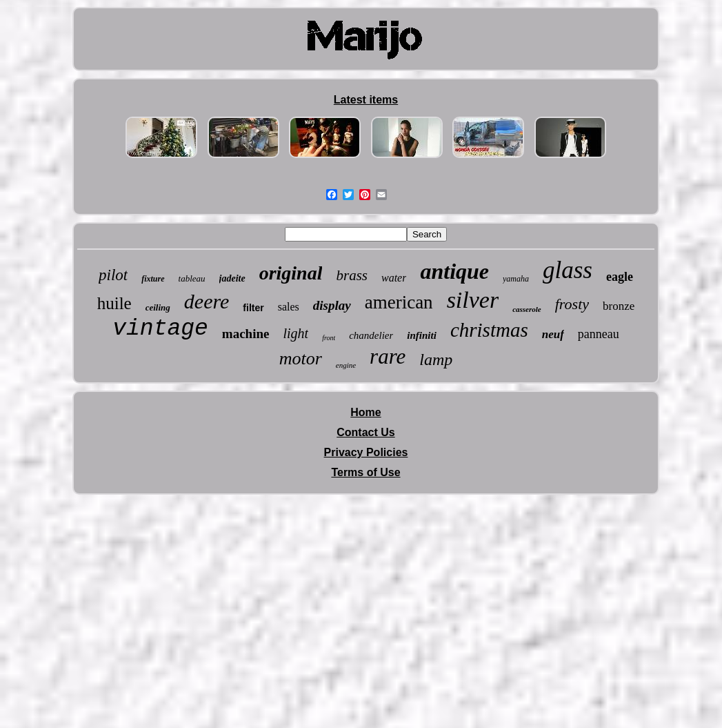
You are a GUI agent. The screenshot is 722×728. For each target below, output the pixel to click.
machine (246, 334)
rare (388, 356)
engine (346, 365)
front (329, 338)
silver (473, 300)
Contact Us (365, 432)
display (332, 305)
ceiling (158, 307)
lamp (436, 360)
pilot (113, 275)
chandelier (371, 335)
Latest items (366, 100)
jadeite (232, 278)
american (399, 302)
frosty (572, 304)
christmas (489, 330)
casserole (527, 309)
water (394, 278)
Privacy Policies (366, 452)
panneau (599, 334)
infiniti (422, 335)
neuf (553, 334)
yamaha (516, 279)
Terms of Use (365, 472)
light (295, 333)
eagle (620, 277)
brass (352, 275)
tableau (192, 278)
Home (365, 412)
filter (253, 308)
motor (301, 358)
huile (114, 303)
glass (568, 270)
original (291, 273)
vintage (160, 329)
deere (207, 301)
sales (289, 307)
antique (454, 271)
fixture (153, 279)
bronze (619, 306)
